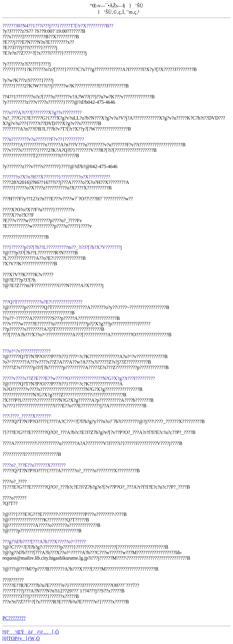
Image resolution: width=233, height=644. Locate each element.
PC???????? (14, 618)
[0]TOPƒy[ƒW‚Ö (21, 638)
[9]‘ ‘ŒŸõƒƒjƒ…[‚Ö (31, 632)
